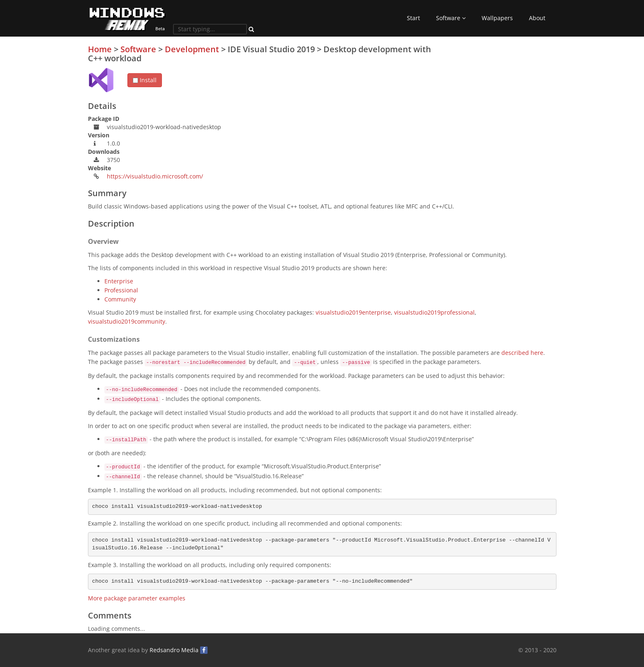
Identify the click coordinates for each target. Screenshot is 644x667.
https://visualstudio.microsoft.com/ (155, 176)
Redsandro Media (174, 650)
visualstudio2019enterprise (353, 312)
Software (451, 18)
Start (413, 18)
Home (100, 49)
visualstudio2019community (127, 321)
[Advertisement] (495, 102)
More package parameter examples (137, 598)
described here (522, 353)
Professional (121, 290)
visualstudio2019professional (434, 312)
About (537, 18)
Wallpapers (497, 18)
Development (192, 49)
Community (120, 299)
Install (145, 80)
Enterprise (119, 281)
